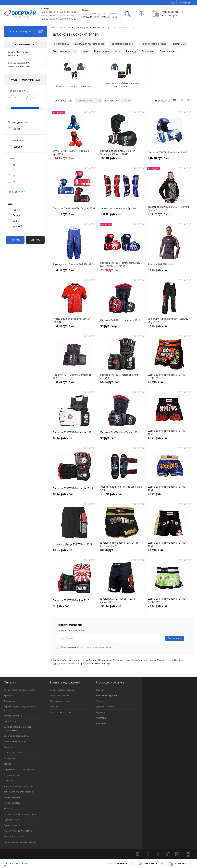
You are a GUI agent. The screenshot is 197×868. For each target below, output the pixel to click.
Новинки (54, 707)
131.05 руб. (122, 216)
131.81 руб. (74, 216)
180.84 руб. (122, 160)
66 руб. (169, 384)
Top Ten (17, 129)
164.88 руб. (74, 272)
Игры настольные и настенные (19, 786)
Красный (18, 226)
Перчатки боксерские (122, 44)
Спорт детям (10, 747)
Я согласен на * (88, 647)
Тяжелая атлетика (13, 716)
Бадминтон (9, 758)
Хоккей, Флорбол (12, 803)
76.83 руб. (169, 608)
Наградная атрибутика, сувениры (20, 814)
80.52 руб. (74, 440)
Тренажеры (10, 701)
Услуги (99, 701)
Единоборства (11, 721)
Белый (16, 215)
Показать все (167, 51)
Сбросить (35, 240)
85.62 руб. (74, 496)
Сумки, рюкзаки (12, 825)
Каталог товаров (25, 31)
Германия (18, 147)
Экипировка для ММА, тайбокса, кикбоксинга (19, 65)
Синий (16, 221)
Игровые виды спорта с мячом (19, 769)
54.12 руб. (74, 552)
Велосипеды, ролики (14, 836)
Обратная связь (16, 864)
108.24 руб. (74, 384)
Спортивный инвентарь (15, 742)
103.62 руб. (169, 216)
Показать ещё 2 (16, 192)
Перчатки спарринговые (153, 44)
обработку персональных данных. (95, 647)
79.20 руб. (122, 272)
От (9, 98)
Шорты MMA (179, 44)
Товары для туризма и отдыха (18, 792)
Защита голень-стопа (64, 51)
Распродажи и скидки (61, 712)
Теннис (7, 764)
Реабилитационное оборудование (20, 842)
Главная (100, 690)
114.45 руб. (74, 160)
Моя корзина (173, 12)
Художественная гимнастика (18, 831)
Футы (85, 51)
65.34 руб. (122, 384)
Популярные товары (60, 701)
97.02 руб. (169, 272)
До (28, 98)
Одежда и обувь (12, 820)
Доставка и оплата (105, 707)
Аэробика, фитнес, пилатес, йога (19, 690)
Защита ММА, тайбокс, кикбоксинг (19, 54)
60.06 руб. (169, 496)
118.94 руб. (122, 496)
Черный (17, 210)
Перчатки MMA (61, 44)
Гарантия (101, 712)
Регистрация (185, 3)
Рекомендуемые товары (62, 690)
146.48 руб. (169, 160)
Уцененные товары (59, 696)
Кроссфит (9, 696)
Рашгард (131, 51)
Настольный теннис (14, 753)
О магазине (102, 718)
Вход (172, 3)
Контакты (101, 723)
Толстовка (148, 51)
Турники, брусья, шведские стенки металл (21, 708)
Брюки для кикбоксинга (107, 51)
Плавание (9, 781)
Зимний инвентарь (13, 797)
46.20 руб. (169, 440)
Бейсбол (8, 808)
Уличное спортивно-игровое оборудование (18, 729)
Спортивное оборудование (17, 736)
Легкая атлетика (12, 775)
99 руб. (122, 328)
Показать (15, 240)
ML (14, 181)
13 (41, 54)
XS (14, 165)
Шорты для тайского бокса (90, 44)
